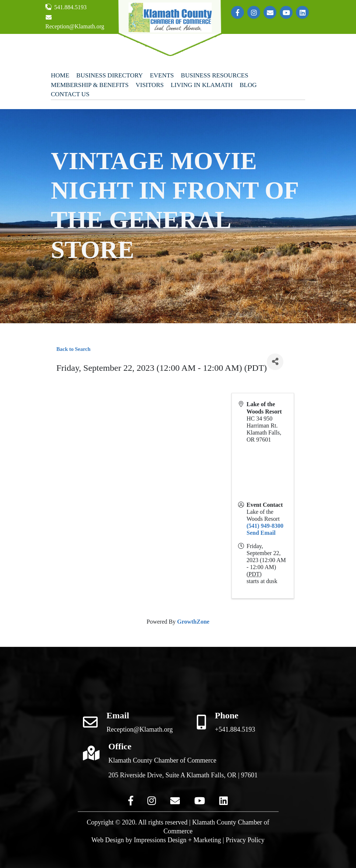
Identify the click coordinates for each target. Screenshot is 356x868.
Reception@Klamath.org (75, 22)
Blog (248, 85)
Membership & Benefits (90, 85)
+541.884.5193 (235, 729)
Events (162, 75)
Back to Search (73, 349)
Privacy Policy (245, 840)
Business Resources (215, 75)
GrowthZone (193, 622)
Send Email (261, 533)
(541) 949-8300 (265, 526)
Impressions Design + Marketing (177, 840)
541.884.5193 (66, 7)
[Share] (275, 362)
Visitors (150, 85)
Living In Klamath (202, 85)
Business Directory (110, 75)
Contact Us (70, 94)
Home (60, 75)
